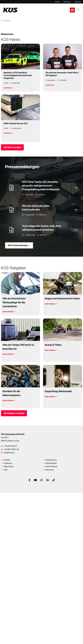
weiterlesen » (8, 88)
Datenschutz (67, 2)
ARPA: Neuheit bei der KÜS (16, 123)
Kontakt (57, 2)
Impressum (78, 2)
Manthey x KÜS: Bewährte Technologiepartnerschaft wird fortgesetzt (18, 75)
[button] (72, 10)
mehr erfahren (9, 313)
